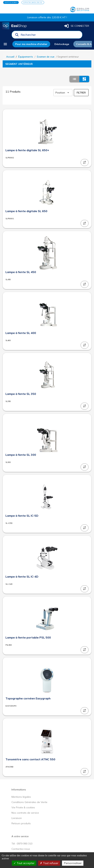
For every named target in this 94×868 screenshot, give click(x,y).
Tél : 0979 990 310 (22, 844)
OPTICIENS (11, 2)
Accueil (10, 57)
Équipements (26, 57)
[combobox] (50, 36)
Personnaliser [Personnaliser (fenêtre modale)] (73, 863)
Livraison (17, 818)
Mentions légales (21, 797)
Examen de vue (46, 57)
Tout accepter (24, 863)
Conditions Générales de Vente (29, 802)
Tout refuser (49, 863)
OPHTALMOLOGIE (33, 2)
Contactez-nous (21, 849)
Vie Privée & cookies (23, 807)
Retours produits (21, 823)
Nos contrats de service (25, 813)
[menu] (7, 44)
